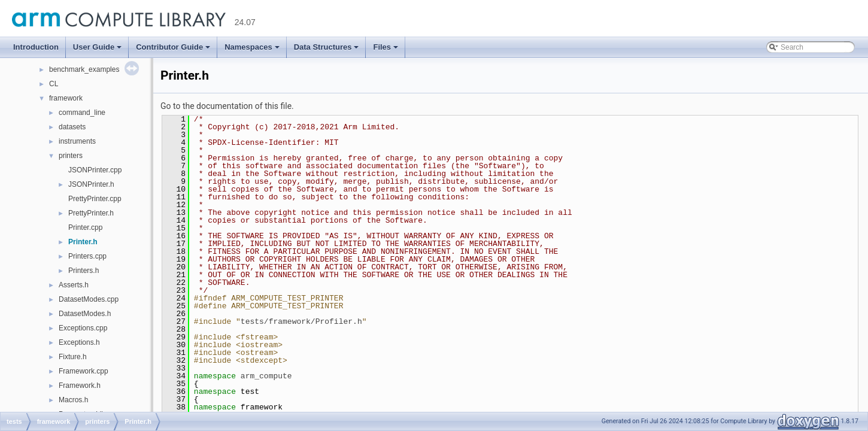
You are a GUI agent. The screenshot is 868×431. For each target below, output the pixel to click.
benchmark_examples (84, 69)
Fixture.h (73, 357)
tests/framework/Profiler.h (301, 321)
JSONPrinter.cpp (95, 170)
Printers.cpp (87, 256)
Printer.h (83, 242)
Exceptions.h (79, 342)
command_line (82, 113)
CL (54, 84)
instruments (77, 141)
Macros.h (73, 400)
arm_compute (266, 376)
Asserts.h (74, 285)
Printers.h (84, 271)
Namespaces (252, 47)
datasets (72, 127)
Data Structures (327, 47)
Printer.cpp (85, 227)
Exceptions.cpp (83, 328)
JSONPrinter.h (91, 184)
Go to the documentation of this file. (227, 106)
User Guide (97, 47)
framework (66, 98)
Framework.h (80, 386)
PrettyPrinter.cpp (95, 199)
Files (386, 47)
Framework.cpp (84, 371)
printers (71, 156)
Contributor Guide (173, 47)
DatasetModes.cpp (89, 299)
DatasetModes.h (85, 314)
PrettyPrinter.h (91, 213)
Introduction (36, 47)
